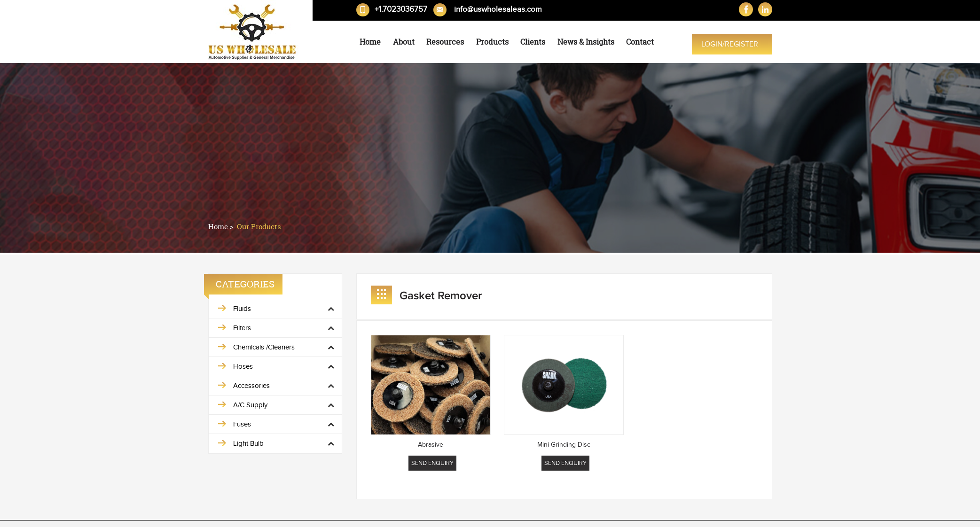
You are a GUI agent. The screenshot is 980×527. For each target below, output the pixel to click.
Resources (445, 42)
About (404, 42)
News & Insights (586, 42)
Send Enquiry (432, 463)
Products (492, 42)
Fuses (242, 424)
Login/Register (730, 44)
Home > (222, 227)
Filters (242, 328)
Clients (533, 42)
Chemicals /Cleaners (264, 347)
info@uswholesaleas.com (498, 9)
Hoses (243, 366)
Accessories (251, 386)
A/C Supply (250, 405)
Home (370, 42)
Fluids (242, 309)
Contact (640, 42)
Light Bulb (248, 443)
